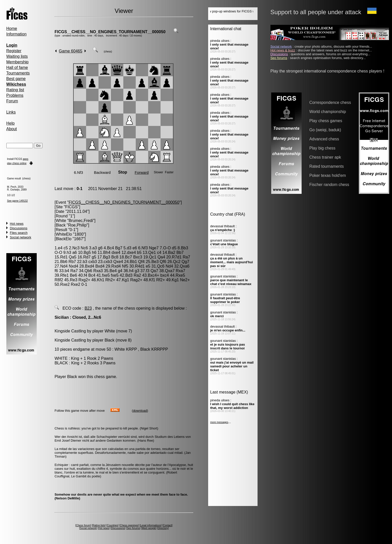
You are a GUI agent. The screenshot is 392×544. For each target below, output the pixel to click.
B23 (88, 308)
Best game (16, 79)
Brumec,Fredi (81, 221)
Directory (163, 528)
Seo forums (133, 528)
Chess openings (129, 525)
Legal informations (151, 525)
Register (14, 51)
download (140, 411)
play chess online (17, 163)
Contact (167, 525)
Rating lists (99, 525)
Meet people (149, 528)
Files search (19, 233)
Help (11, 123)
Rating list (15, 90)
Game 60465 (71, 51)
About (12, 129)
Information (16, 34)
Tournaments (18, 73)
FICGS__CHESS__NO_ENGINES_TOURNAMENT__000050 (110, 32)
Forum (12, 101)
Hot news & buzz (283, 50)
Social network (21, 237)
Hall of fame (17, 68)
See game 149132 (17, 201)
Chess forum (83, 525)
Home (12, 29)
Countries (113, 525)
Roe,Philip (77, 225)
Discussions (19, 228)
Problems (15, 95)
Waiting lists (17, 56)
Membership (17, 62)
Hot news (17, 224)
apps (26, 159)
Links (11, 112)
